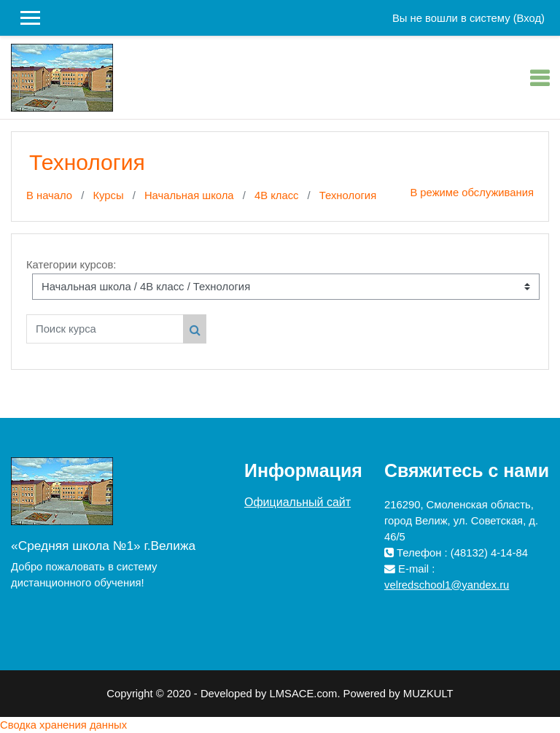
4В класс (277, 195)
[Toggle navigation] (540, 78)
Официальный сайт (297, 502)
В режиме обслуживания (472, 193)
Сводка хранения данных (63, 725)
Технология (348, 195)
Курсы (108, 195)
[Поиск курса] (105, 329)
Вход (529, 18)
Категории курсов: (71, 265)
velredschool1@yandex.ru (447, 585)
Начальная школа (189, 195)
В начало (49, 195)
